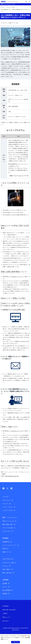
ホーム (2, 7)
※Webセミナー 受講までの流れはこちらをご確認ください (15, 123)
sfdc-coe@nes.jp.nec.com (12, 476)
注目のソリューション (8, 521)
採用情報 (5, 594)
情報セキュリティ (6, 617)
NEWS (4, 549)
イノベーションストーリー (9, 545)
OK (15, 642)
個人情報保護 (5, 606)
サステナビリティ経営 (8, 563)
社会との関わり (7, 569)
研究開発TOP (6, 542)
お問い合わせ (5, 621)
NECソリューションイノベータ (8, 4)
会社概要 (5, 583)
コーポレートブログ (8, 510)
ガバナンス (5, 566)
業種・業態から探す (8, 524)
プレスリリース (7, 500)
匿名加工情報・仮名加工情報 (9, 610)
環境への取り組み (7, 573)
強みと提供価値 (7, 590)
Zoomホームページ (16, 277)
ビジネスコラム (7, 531)
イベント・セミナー (11, 7)
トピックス (5, 504)
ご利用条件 (5, 613)
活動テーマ (5, 552)
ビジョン (5, 587)
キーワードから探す (8, 528)
